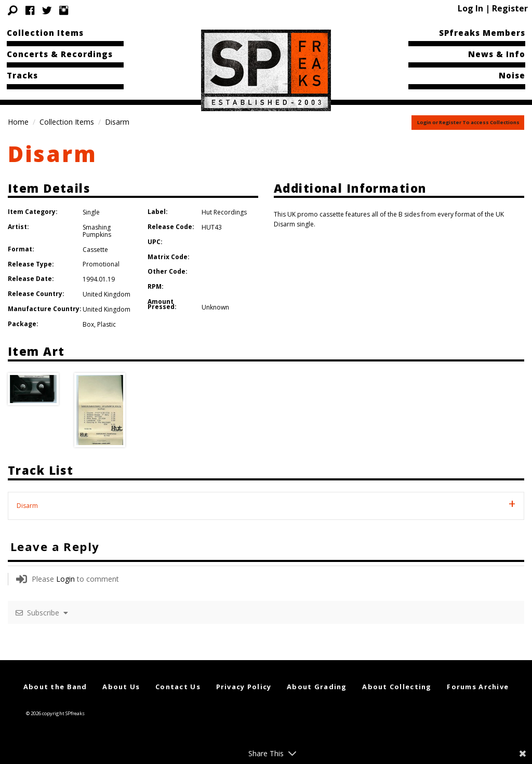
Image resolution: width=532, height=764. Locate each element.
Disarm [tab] (27, 506)
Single (91, 212)
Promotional (101, 264)
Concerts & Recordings (60, 54)
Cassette (95, 250)
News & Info (497, 54)
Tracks (22, 75)
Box (88, 324)
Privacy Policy (244, 687)
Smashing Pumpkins (97, 231)
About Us (121, 687)
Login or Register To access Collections (468, 122)
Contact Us (178, 687)
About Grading (317, 687)
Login (65, 579)
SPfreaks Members (482, 33)
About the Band (55, 687)
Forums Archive (478, 687)
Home (18, 122)
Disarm (52, 153)
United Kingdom (107, 294)
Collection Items (45, 33)
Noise (512, 75)
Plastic (107, 324)
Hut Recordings (224, 212)
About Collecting (397, 687)
